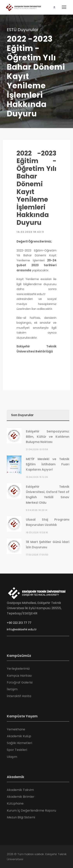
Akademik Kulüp (19, 736)
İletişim (12, 689)
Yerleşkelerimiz (18, 669)
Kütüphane (15, 803)
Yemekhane (16, 729)
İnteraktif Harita (19, 696)
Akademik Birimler (21, 797)
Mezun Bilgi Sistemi (21, 817)
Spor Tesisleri (17, 750)
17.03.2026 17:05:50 (37, 555)
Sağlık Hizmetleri (19, 743)
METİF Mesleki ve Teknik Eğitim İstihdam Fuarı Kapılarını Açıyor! (48, 464)
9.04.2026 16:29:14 (36, 510)
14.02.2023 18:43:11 (30, 232)
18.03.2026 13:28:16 (37, 532)
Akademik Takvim (20, 790)
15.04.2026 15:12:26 (37, 477)
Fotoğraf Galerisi (20, 682)
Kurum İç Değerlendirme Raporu (31, 810)
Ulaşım (12, 757)
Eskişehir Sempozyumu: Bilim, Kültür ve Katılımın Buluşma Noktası (48, 437)
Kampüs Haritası (19, 676)
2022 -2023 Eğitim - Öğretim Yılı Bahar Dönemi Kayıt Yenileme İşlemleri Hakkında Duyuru (36, 188)
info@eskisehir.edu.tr (22, 629)
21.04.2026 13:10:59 (37, 449)
